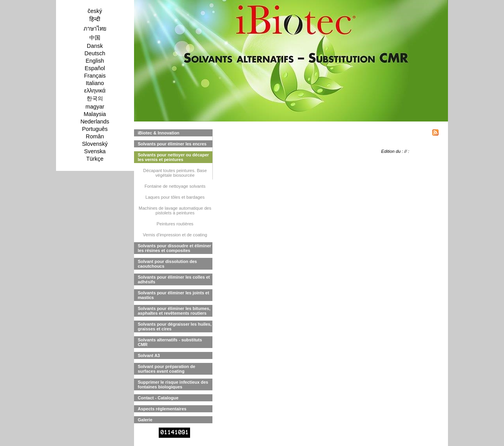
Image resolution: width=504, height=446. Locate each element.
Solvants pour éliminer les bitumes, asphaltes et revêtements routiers (174, 311)
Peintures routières (175, 224)
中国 (95, 38)
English (95, 61)
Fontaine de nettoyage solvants (175, 186)
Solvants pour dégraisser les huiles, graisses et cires (175, 326)
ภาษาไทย (95, 29)
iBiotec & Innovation (159, 133)
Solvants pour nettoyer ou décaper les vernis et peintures (174, 157)
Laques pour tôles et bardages (175, 197)
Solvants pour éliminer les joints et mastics (174, 295)
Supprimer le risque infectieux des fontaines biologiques (173, 384)
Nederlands (95, 121)
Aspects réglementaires (162, 409)
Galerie (145, 420)
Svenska (95, 151)
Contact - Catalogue (158, 398)
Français (95, 76)
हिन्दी (95, 19)
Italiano (95, 83)
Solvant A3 (149, 355)
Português (95, 129)
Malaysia (95, 114)
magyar (95, 107)
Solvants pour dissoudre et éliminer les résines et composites (175, 248)
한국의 (95, 98)
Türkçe (95, 159)
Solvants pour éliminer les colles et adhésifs (174, 279)
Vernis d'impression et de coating (175, 235)
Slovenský (95, 144)
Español (95, 68)
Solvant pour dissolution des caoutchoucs (168, 264)
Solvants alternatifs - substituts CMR (170, 342)
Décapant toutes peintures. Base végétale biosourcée (175, 173)
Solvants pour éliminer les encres (172, 144)
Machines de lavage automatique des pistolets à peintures (175, 210)
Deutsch (95, 53)
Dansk (95, 46)
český (95, 11)
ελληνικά (95, 91)
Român (95, 136)
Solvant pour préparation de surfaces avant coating (167, 369)
